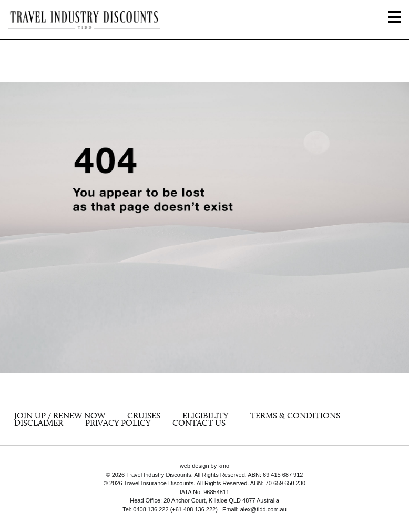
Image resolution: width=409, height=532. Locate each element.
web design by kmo (204, 466)
